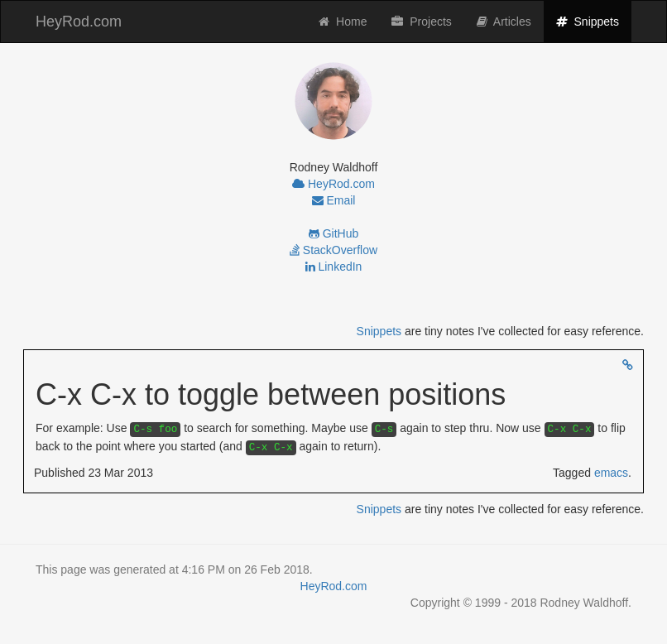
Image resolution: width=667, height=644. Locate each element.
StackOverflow (333, 250)
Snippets (594, 20)
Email (334, 200)
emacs (611, 473)
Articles (504, 22)
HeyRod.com (79, 22)
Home (343, 22)
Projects (421, 22)
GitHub (333, 233)
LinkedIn (334, 267)
